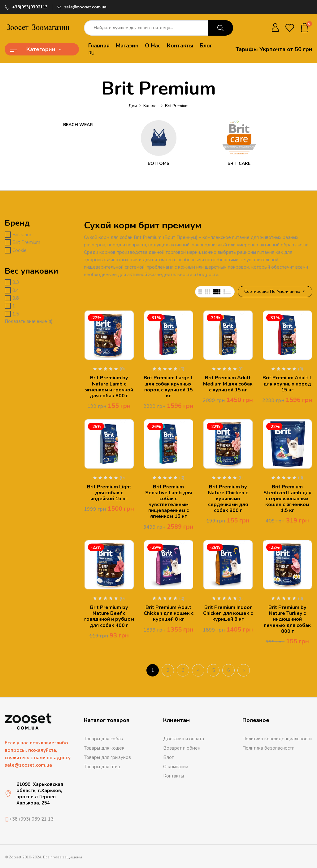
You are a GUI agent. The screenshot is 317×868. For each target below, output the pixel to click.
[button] (305, 28)
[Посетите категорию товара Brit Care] (239, 138)
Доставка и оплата (184, 739)
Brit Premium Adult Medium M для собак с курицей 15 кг (228, 384)
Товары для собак (104, 739)
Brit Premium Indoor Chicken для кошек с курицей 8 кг (228, 613)
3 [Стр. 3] (183, 670)
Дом (133, 106)
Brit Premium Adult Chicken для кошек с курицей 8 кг (169, 613)
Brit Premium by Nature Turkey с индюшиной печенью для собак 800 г (287, 619)
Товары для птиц (102, 767)
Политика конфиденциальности (277, 739)
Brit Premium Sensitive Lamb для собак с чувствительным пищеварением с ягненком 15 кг (169, 502)
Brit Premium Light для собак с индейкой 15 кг (109, 493)
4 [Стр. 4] (198, 670)
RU (91, 53)
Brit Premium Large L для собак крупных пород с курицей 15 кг (169, 387)
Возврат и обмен (182, 748)
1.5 (16, 314)
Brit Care (239, 164)
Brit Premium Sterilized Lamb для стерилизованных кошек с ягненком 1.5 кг (287, 499)
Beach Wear (78, 125)
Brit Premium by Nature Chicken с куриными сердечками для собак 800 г (228, 499)
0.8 (16, 298)
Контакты (174, 776)
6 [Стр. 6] (229, 670)
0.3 (16, 282)
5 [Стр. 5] (213, 670)
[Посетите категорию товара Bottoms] (159, 138)
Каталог (151, 106)
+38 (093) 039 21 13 (31, 819)
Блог (168, 757)
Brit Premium (26, 242)
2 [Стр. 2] (168, 670)
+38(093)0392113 (30, 7)
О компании (176, 767)
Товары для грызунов (107, 757)
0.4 (16, 290)
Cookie (20, 250)
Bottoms (158, 164)
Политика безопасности (268, 748)
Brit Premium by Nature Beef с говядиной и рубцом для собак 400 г (109, 616)
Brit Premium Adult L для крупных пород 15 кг (287, 384)
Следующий (244, 670)
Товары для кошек (104, 748)
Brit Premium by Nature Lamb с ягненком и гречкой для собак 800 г (109, 387)
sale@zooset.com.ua (85, 7)
